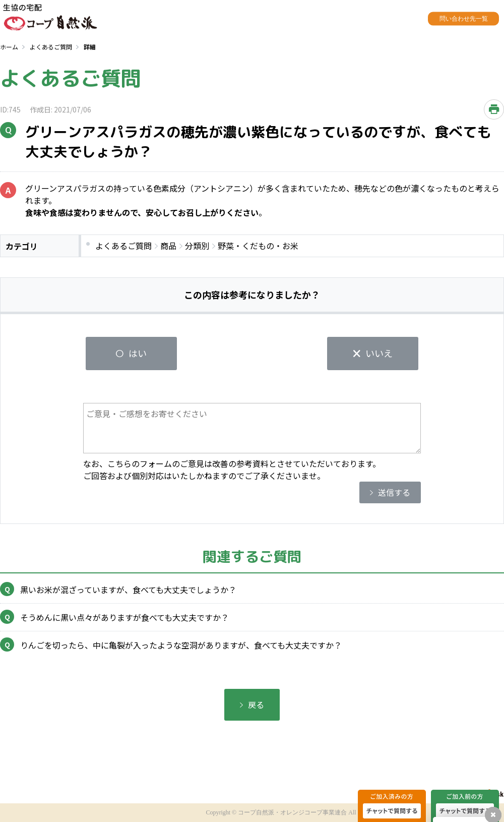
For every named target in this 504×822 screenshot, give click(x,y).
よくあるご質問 (51, 47)
